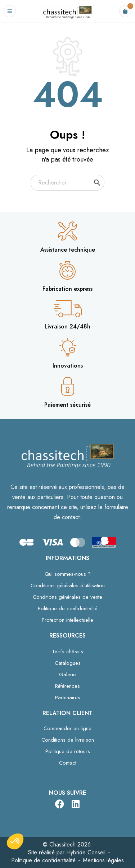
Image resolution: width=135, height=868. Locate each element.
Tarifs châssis (67, 652)
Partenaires (68, 697)
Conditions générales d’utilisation (68, 585)
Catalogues (68, 663)
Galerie (67, 675)
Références (67, 686)
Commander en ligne (67, 728)
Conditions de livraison (68, 740)
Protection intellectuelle (67, 620)
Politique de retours (68, 751)
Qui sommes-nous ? (68, 574)
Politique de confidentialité (67, 608)
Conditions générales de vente (67, 597)
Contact (68, 763)
